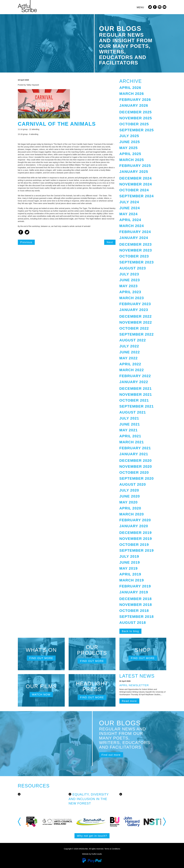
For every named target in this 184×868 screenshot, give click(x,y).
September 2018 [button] (137, 617)
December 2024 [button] (136, 178)
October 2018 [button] (134, 611)
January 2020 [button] (134, 526)
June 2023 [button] (130, 280)
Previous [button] (19, 822)
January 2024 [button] (134, 238)
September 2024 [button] (137, 196)
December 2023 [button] (136, 244)
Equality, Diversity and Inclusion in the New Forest (89, 799)
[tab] (143, 88)
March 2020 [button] (132, 514)
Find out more (41, 658)
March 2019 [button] (132, 580)
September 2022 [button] (137, 334)
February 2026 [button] (135, 100)
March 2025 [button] (132, 160)
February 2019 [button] (135, 586)
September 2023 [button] (137, 262)
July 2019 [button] (129, 556)
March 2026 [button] (132, 94)
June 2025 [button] (130, 142)
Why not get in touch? (92, 836)
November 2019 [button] (136, 539)
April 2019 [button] (130, 574)
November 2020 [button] (136, 466)
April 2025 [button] (130, 154)
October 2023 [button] (134, 256)
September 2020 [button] (137, 478)
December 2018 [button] (136, 599)
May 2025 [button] (129, 148)
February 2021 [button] (135, 448)
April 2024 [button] (130, 220)
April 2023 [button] (130, 292)
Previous (26, 242)
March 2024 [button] (132, 226)
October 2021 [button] (134, 400)
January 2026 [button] (134, 105)
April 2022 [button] (130, 364)
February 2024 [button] (135, 232)
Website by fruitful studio (92, 854)
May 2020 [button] (129, 502)
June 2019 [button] (130, 562)
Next (110, 242)
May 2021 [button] (129, 430)
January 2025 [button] (134, 172)
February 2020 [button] (135, 520)
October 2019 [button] (134, 545)
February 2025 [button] (135, 166)
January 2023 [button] (134, 310)
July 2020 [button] (129, 490)
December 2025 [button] (136, 112)
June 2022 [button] (130, 352)
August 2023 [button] (133, 268)
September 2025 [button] (137, 130)
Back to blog (130, 631)
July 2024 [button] (129, 202)
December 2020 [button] (136, 461)
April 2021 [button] (130, 436)
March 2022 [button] (132, 370)
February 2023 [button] (135, 304)
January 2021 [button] (134, 454)
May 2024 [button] (129, 214)
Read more (129, 701)
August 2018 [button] (133, 623)
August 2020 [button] (133, 484)
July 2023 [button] (129, 274)
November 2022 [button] (136, 322)
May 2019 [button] (129, 568)
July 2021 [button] (129, 418)
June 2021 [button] (130, 424)
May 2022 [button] (129, 358)
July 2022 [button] (129, 346)
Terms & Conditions (112, 849)
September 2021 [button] (137, 406)
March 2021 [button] (132, 442)
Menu (140, 7)
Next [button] (165, 822)
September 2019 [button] (137, 550)
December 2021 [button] (136, 389)
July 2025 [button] (129, 136)
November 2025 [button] (136, 118)
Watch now (41, 695)
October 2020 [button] (134, 472)
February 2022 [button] (135, 376)
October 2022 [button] (134, 328)
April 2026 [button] (130, 88)
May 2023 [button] (129, 286)
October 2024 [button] (134, 190)
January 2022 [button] (134, 382)
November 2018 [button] (136, 605)
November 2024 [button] (136, 184)
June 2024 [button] (130, 208)
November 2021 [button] (136, 394)
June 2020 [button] (130, 496)
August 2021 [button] (133, 412)
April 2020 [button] (130, 508)
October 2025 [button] (134, 124)
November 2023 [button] (136, 250)
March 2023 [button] (132, 298)
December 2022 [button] (136, 316)
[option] (38, 822)
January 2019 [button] (134, 592)
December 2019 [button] (136, 533)
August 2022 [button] (133, 340)
